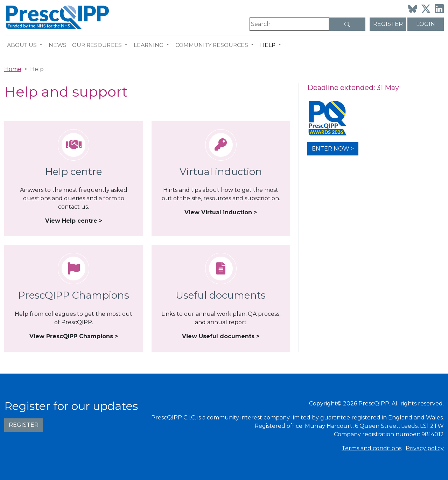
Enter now (331, 149)
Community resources (212, 45)
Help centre (73, 172)
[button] (43, 45)
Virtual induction (221, 172)
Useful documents (221, 295)
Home (13, 69)
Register (388, 24)
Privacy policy (425, 448)
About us (22, 45)
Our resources (97, 45)
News (58, 45)
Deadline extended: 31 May (353, 88)
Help (268, 45)
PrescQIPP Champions (74, 295)
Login (426, 24)
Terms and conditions (372, 448)
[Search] (289, 24)
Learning (149, 45)
